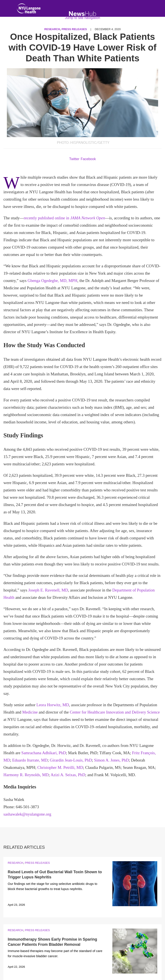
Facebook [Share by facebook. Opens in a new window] (88, 159)
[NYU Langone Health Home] (29, 9)
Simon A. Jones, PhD (112, 760)
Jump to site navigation (82, 18)
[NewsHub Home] (83, 14)
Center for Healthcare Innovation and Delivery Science (115, 712)
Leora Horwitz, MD (53, 705)
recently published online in (64, 218)
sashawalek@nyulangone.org (27, 814)
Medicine (30, 712)
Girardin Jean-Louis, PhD (71, 760)
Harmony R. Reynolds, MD (26, 775)
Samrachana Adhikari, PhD (44, 753)
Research (15, 863)
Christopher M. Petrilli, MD (60, 767)
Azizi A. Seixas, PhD (68, 775)
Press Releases (37, 863)
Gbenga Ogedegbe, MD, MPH (52, 281)
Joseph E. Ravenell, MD (48, 590)
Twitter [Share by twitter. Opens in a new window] (74, 159)
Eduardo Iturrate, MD (30, 760)
